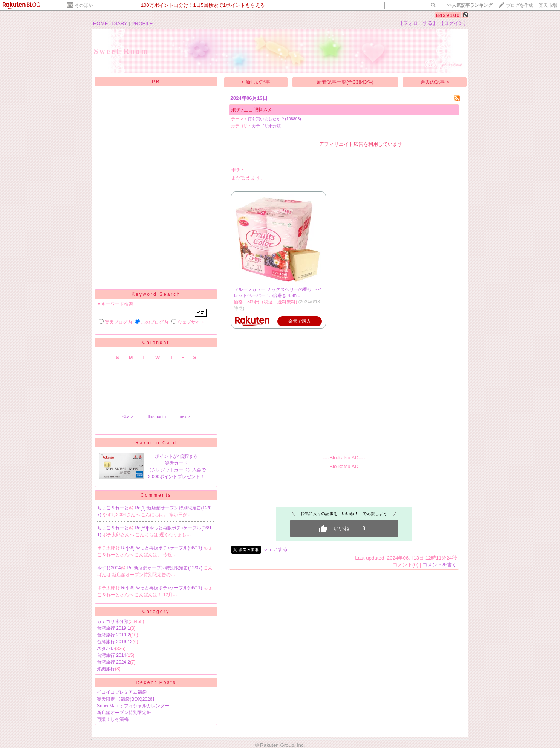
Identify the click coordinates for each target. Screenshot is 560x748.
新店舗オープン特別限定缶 (124, 713)
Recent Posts (156, 682)
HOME (101, 24)
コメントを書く (440, 565)
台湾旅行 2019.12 (115, 642)
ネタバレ (106, 649)
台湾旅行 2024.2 (113, 662)
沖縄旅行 (106, 669)
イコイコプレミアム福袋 (122, 692)
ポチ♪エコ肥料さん (252, 110)
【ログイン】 (454, 23)
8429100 (448, 15)
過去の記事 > (435, 82)
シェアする (275, 549)
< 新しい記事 (256, 82)
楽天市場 (548, 5)
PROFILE (142, 24)
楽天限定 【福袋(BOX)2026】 (127, 699)
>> (470, 5)
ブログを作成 (520, 5)
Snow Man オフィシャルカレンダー (133, 706)
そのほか (84, 5)
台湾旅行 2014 (112, 655)
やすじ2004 (109, 568)
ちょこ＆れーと (113, 508)
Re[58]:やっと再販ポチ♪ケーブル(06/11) (162, 548)
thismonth (157, 416)
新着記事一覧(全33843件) (345, 82)
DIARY (120, 24)
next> (185, 416)
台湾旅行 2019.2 (113, 635)
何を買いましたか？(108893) (274, 119)
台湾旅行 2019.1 (113, 628)
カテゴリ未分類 (113, 621)
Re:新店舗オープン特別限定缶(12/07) (165, 568)
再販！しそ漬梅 (113, 719)
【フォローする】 (418, 23)
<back (128, 416)
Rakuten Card (156, 443)
